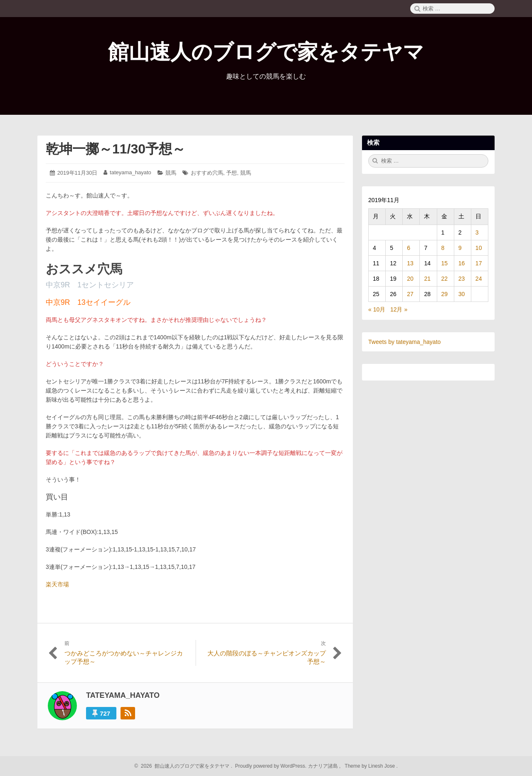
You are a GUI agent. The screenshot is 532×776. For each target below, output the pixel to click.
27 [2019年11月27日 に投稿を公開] (410, 294)
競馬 (171, 173)
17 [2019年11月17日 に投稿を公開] (479, 263)
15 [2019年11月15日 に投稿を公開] (445, 263)
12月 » (399, 309)
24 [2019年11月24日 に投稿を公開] (479, 279)
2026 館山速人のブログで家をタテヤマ (184, 766)
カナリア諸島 (324, 766)
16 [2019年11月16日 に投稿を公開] (462, 263)
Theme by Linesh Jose (371, 766)
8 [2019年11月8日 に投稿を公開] (443, 248)
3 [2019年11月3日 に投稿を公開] (477, 232)
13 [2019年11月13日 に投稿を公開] (410, 263)
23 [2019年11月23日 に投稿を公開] (462, 279)
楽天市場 (57, 584)
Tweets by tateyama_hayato (404, 342)
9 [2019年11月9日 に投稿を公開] (460, 248)
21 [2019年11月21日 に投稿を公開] (427, 279)
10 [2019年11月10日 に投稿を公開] (479, 248)
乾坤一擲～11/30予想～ (116, 149)
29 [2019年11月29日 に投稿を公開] (445, 294)
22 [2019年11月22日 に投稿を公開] (445, 279)
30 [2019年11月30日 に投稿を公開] (462, 294)
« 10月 (377, 309)
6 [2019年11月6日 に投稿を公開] (409, 248)
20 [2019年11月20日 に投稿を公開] (410, 279)
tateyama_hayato (131, 172)
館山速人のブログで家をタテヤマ (266, 52)
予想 (232, 173)
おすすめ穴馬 (207, 173)
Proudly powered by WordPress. (271, 766)
